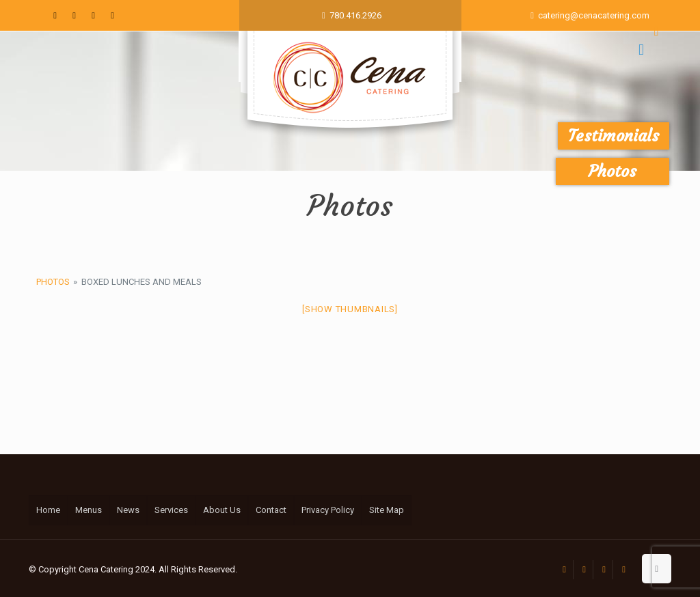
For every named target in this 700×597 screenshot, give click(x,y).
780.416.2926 (355, 15)
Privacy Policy (328, 510)
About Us (222, 510)
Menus (89, 510)
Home (48, 510)
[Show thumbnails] (350, 309)
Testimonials (614, 136)
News (128, 510)
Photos (53, 282)
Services (171, 510)
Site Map (387, 510)
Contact (271, 510)
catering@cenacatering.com (594, 15)
